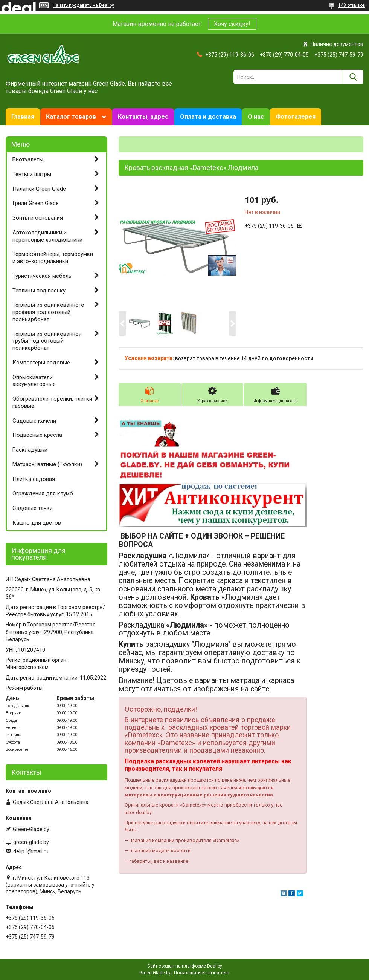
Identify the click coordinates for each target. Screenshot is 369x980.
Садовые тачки (33, 508)
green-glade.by (31, 842)
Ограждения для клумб (43, 493)
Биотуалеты (28, 159)
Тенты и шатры (32, 174)
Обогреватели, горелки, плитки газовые (52, 402)
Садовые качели (34, 421)
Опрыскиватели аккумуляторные (34, 381)
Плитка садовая (34, 479)
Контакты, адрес (143, 117)
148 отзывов (352, 5)
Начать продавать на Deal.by (83, 5)
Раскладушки (30, 450)
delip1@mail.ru (31, 851)
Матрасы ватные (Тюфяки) (47, 464)
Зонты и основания (38, 218)
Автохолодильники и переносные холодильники (47, 236)
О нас (256, 117)
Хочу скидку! (232, 24)
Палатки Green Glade (39, 189)
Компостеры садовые (41, 363)
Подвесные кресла (37, 435)
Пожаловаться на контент (202, 973)
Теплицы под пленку (39, 291)
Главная (23, 117)
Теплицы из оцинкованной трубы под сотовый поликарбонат (47, 341)
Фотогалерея (296, 117)
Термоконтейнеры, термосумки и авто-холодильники (53, 258)
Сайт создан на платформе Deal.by (185, 966)
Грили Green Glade (36, 203)
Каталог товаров (71, 117)
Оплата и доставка (208, 117)
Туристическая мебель (42, 276)
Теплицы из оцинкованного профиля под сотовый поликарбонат (48, 312)
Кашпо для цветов (37, 523)
